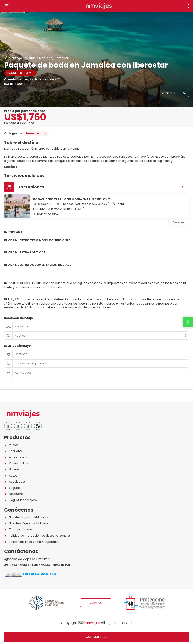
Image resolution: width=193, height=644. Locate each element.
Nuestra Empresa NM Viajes (26, 517)
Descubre (13, 494)
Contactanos (96, 637)
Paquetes (13, 451)
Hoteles (12, 469)
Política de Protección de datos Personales (37, 536)
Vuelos (11, 445)
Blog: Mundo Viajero (21, 500)
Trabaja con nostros (21, 529)
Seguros (12, 488)
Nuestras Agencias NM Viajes (27, 523)
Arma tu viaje (16, 457)
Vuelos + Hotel (17, 463)
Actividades (15, 482)
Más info (11, 167)
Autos (11, 476)
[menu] (188, 6)
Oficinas (96, 603)
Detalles (179, 222)
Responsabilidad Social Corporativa (32, 542)
